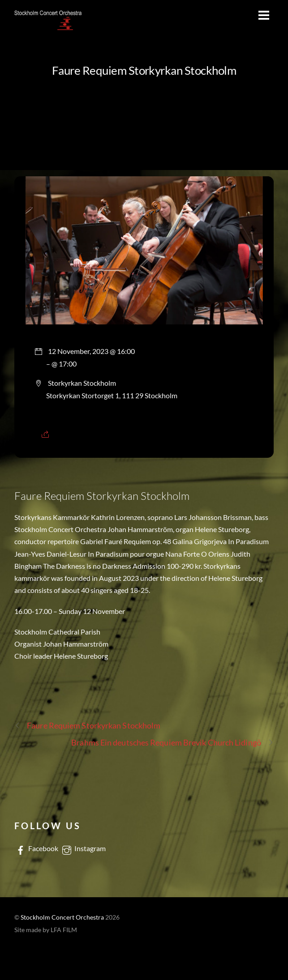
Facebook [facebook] (36, 848)
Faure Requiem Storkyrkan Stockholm (144, 70)
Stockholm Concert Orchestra (62, 917)
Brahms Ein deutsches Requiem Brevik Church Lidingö (172, 743)
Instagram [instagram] (83, 848)
